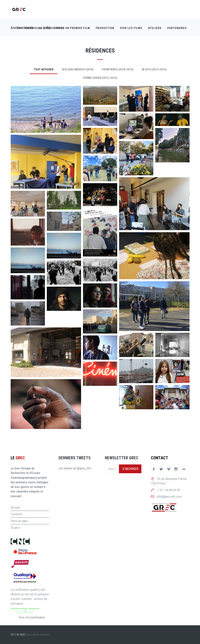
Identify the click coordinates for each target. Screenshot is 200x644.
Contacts (16, 514)
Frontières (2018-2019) (118, 69)
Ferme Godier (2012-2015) (100, 78)
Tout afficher (44, 69)
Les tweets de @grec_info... (76, 468)
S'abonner (130, 469)
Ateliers (155, 28)
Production (105, 28)
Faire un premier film (73, 28)
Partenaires (177, 28)
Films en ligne (19, 521)
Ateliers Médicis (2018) (78, 69)
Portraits (25, 28)
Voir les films (131, 28)
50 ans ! (16, 528)
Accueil (15, 507)
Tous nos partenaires (32, 617)
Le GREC (45, 28)
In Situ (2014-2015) (154, 69)
